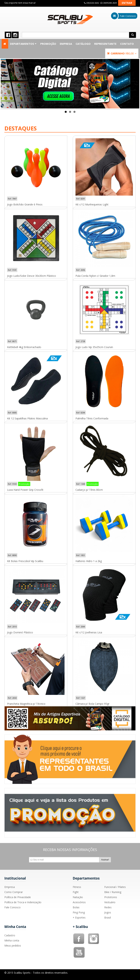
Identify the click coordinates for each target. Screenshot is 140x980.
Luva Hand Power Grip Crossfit (25, 490)
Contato (127, 44)
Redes (108, 907)
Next (137, 83)
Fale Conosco (12, 907)
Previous (3, 83)
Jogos (108, 912)
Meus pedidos (13, 946)
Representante (105, 44)
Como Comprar (14, 892)
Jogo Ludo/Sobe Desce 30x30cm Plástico (32, 276)
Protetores (111, 897)
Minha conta (12, 940)
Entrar (127, 3)
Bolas (76, 907)
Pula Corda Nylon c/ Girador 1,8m (95, 276)
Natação (78, 897)
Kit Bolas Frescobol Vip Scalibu (25, 561)
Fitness (77, 887)
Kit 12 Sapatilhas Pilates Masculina (27, 418)
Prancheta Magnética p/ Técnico (26, 704)
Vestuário (110, 902)
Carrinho (122, 53)
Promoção (48, 44)
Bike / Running (113, 892)
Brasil (108, 917)
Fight (76, 892)
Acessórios (79, 902)
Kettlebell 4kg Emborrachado (24, 347)
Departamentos (23, 44)
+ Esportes (79, 917)
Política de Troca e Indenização (23, 902)
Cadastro (10, 935)
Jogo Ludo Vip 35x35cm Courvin (94, 347)
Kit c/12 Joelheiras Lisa (89, 632)
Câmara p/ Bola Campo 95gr (92, 704)
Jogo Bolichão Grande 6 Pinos (25, 205)
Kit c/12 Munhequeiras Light (92, 205)
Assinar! (105, 860)
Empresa (66, 44)
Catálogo (83, 44)
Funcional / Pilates (115, 887)
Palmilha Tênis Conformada (92, 418)
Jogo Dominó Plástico (20, 632)
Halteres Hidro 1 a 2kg (89, 561)
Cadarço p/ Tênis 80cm (89, 490)
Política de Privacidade (18, 897)
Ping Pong (79, 912)
